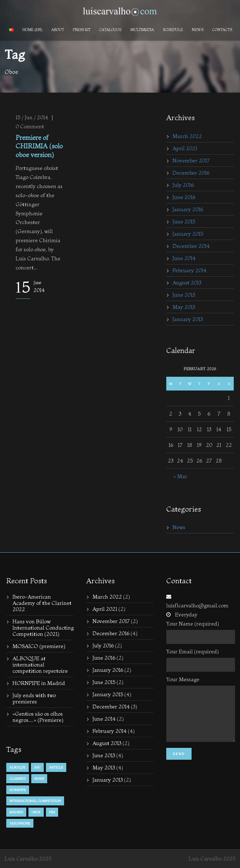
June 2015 (184, 221)
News (197, 30)
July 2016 (183, 185)
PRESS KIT (82, 30)
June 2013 (184, 295)
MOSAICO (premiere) (39, 646)
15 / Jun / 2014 (32, 117)
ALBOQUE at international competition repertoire (40, 664)
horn (39, 779)
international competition (35, 801)
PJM (52, 812)
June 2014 (184, 258)
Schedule (173, 30)
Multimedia (142, 30)
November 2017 (191, 160)
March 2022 (187, 136)
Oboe (36, 812)
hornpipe (18, 790)
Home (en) (32, 30)
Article (56, 767)
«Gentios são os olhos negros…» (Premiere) (38, 717)
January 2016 (188, 209)
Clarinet (18, 779)
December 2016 (191, 173)
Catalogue (110, 30)
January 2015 (188, 234)
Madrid (16, 812)
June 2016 (184, 197)
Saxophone (20, 823)
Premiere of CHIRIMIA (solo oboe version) (39, 146)
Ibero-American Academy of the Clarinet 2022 (42, 603)
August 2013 (187, 282)
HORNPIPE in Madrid (39, 683)
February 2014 (190, 270)
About (58, 30)
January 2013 (188, 319)
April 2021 (185, 148)
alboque (17, 767)
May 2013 (184, 307)
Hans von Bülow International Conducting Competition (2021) (43, 628)
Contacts (222, 30)
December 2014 (191, 246)
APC (37, 767)
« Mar (180, 476)
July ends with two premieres (34, 698)
